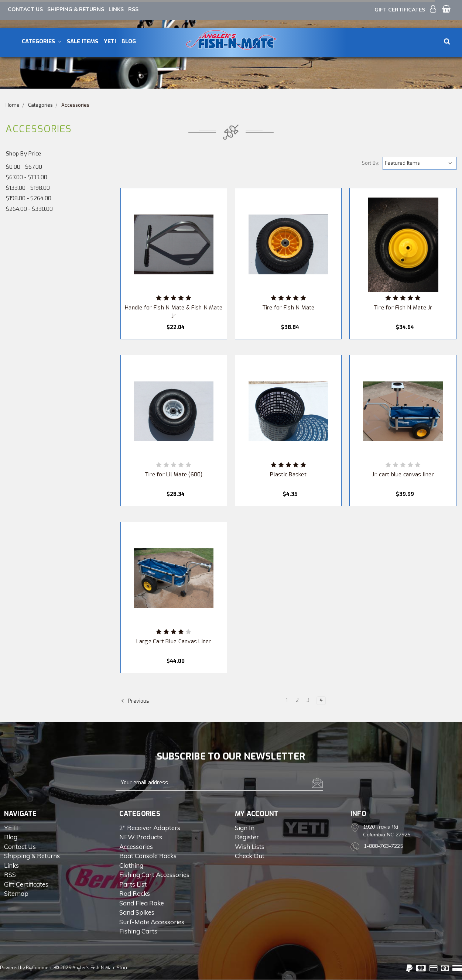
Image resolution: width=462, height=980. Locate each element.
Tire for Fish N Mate (288, 308)
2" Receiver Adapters (150, 828)
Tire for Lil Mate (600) (174, 474)
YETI (110, 41)
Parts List (133, 884)
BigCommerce (40, 968)
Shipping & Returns (76, 9)
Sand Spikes (137, 912)
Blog (129, 41)
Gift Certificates (400, 10)
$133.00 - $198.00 (28, 188)
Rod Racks (135, 893)
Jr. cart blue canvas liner (403, 474)
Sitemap (16, 893)
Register (247, 837)
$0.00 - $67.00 (24, 167)
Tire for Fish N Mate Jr (403, 308)
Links (116, 9)
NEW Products (141, 837)
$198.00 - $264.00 (29, 198)
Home (13, 105)
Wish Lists (250, 847)
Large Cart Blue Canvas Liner (174, 641)
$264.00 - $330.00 (29, 209)
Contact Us (25, 9)
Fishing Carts (138, 931)
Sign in (245, 828)
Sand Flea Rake (142, 903)
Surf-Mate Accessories (152, 922)
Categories (42, 41)
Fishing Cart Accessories (154, 875)
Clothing (131, 865)
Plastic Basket (288, 474)
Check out (250, 856)
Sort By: (371, 163)
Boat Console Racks (148, 856)
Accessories (75, 105)
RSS (133, 9)
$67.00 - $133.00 (27, 177)
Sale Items (83, 41)
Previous (135, 701)
